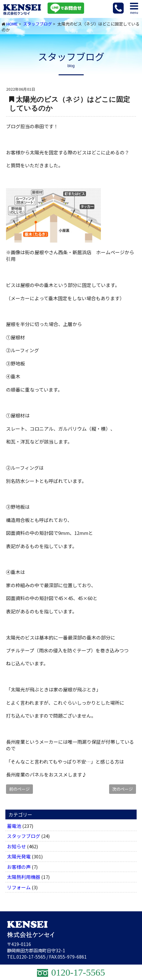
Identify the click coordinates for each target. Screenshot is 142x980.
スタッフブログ (37, 24)
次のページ (123, 789)
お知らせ (16, 846)
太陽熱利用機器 (24, 877)
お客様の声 (19, 867)
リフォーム (19, 887)
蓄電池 (14, 826)
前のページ (19, 789)
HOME (12, 24)
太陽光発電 (19, 856)
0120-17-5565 (31, 957)
